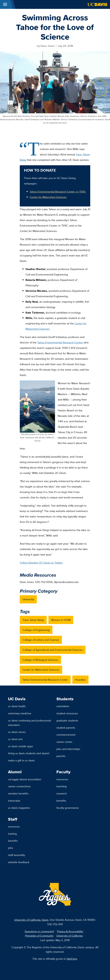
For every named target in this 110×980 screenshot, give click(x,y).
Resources (62, 779)
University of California (69, 936)
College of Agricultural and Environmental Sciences (53, 650)
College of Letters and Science (41, 640)
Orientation (63, 706)
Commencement (66, 735)
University (28, 599)
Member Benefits (18, 793)
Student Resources (67, 713)
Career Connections (19, 786)
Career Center (64, 742)
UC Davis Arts (15, 739)
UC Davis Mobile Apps (20, 746)
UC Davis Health (17, 706)
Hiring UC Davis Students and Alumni (29, 753)
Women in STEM (61, 620)
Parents (61, 756)
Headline (80, 680)
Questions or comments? (39, 931)
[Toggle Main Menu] (5, 4)
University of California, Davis (31, 920)
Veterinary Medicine (20, 713)
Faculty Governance (68, 808)
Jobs (11, 848)
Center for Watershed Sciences (48, 197)
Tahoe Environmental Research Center (60, 342)
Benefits (61, 801)
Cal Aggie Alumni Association (25, 779)
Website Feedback (19, 862)
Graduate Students (67, 720)
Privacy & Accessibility (70, 931)
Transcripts (14, 801)
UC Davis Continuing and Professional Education (29, 723)
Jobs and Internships (68, 749)
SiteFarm (72, 959)
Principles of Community (39, 936)
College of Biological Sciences (40, 660)
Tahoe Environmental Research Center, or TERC (58, 192)
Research (62, 793)
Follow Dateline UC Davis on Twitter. (41, 563)
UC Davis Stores (17, 732)
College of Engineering (36, 630)
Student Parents (66, 728)
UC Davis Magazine (19, 808)
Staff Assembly (16, 855)
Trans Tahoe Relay (33, 620)
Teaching (62, 786)
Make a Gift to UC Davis (21, 760)
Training (12, 834)
